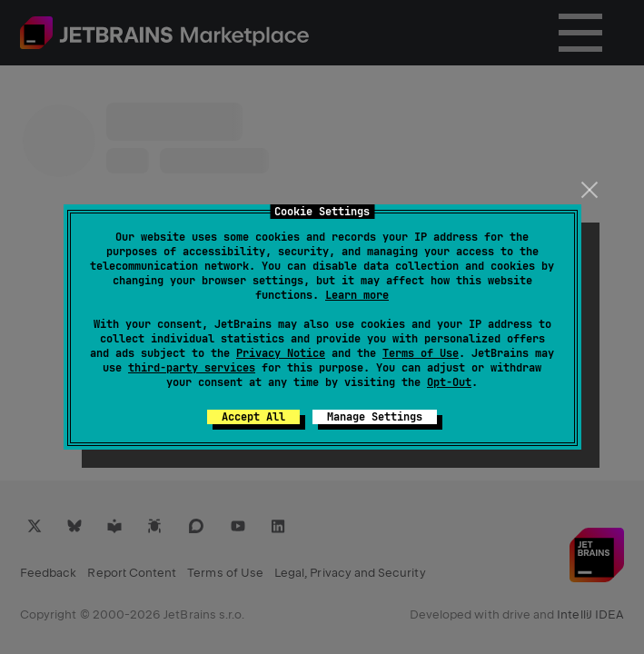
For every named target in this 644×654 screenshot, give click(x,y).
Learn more (357, 295)
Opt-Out (449, 382)
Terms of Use (421, 353)
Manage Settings (375, 417)
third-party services (192, 368)
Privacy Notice (281, 353)
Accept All (253, 417)
